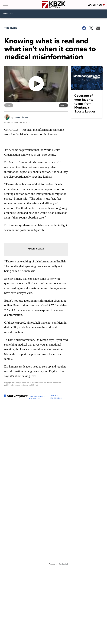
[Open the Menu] (5, 5)
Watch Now (96, 5)
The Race (11, 28)
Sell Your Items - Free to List (37, 398)
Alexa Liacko (21, 117)
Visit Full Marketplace (56, 397)
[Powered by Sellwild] (63, 564)
